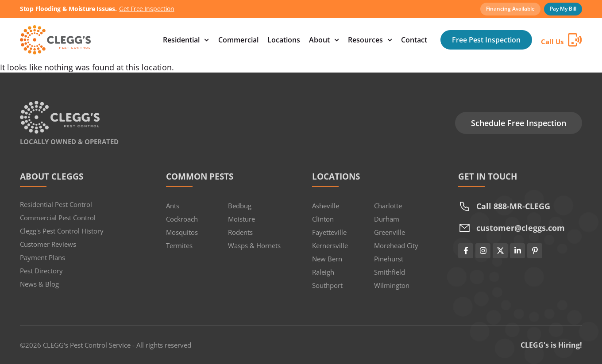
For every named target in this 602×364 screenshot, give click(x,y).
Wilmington (392, 285)
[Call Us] (575, 40)
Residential (186, 40)
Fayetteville (329, 232)
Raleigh (323, 272)
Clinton (323, 219)
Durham (387, 219)
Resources (370, 40)
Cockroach (182, 219)
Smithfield (390, 272)
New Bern (327, 259)
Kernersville (330, 245)
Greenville (390, 232)
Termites (179, 245)
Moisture (241, 219)
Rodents (240, 232)
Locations (284, 40)
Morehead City (396, 245)
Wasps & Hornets (254, 245)
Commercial (238, 40)
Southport (327, 285)
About (324, 40)
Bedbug (240, 206)
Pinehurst (389, 259)
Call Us (552, 42)
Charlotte (388, 206)
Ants (173, 206)
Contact (414, 40)
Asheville (326, 206)
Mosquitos (182, 232)
